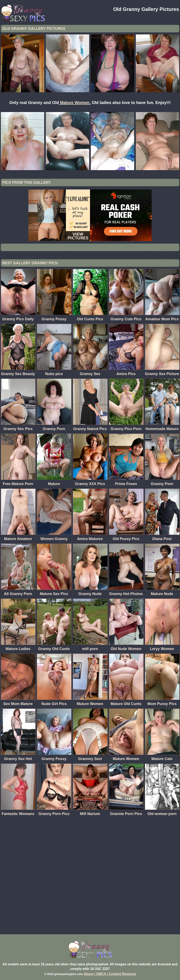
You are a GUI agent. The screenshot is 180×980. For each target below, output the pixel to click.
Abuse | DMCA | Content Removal (110, 974)
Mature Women (75, 103)
